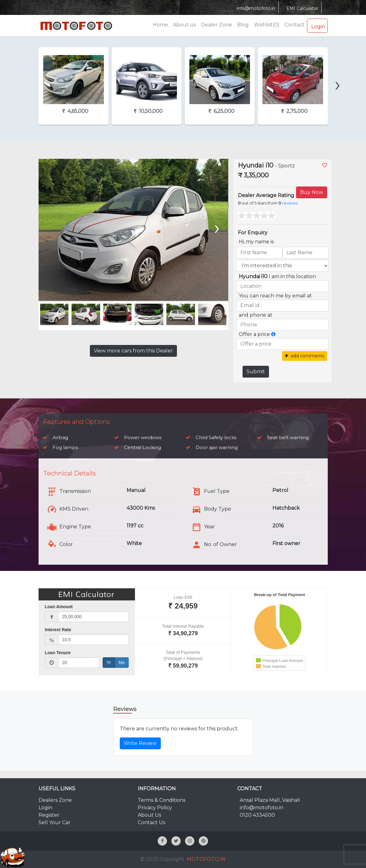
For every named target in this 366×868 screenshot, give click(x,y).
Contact (294, 25)
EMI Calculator (301, 8)
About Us (149, 815)
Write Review (140, 743)
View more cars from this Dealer (133, 351)
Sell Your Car (55, 822)
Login (317, 25)
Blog (243, 25)
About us (184, 25)
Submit (256, 372)
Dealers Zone (55, 800)
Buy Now (312, 192)
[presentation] (337, 74)
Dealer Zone (216, 25)
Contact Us (151, 822)
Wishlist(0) (267, 25)
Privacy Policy (155, 808)
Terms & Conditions (162, 800)
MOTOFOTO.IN (206, 859)
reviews (290, 203)
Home (160, 25)
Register (49, 815)
